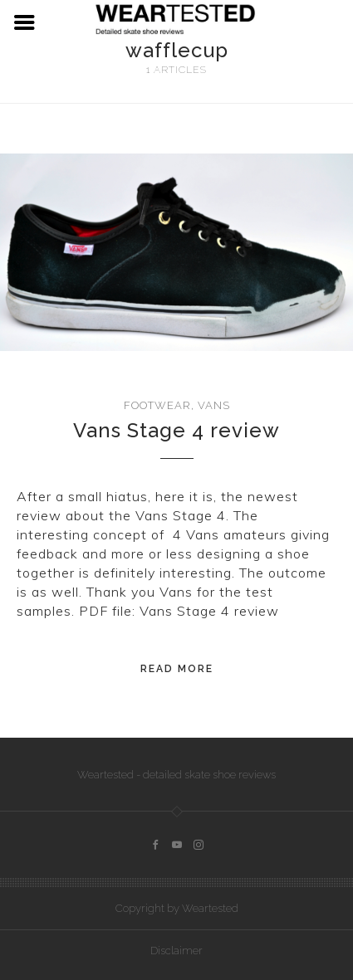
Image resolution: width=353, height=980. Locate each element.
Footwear (157, 405)
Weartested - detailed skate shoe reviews (176, 775)
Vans (214, 405)
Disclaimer (176, 951)
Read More (177, 669)
